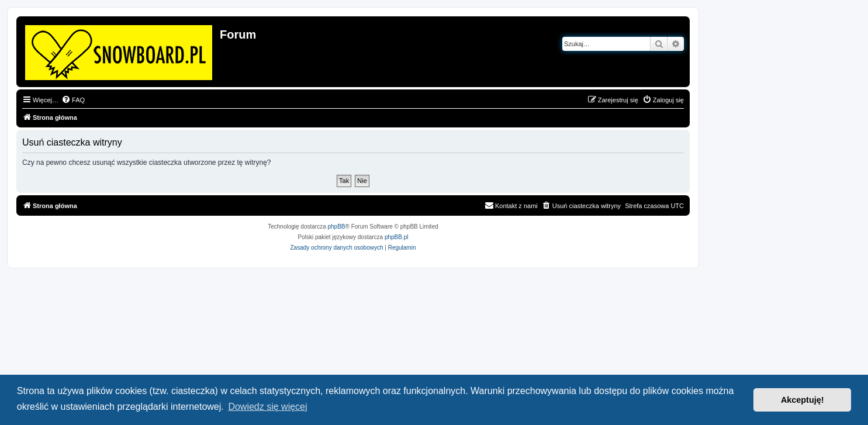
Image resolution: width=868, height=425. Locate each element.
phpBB (337, 227)
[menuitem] (73, 100)
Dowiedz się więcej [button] (267, 407)
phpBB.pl (397, 237)
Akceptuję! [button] (803, 400)
